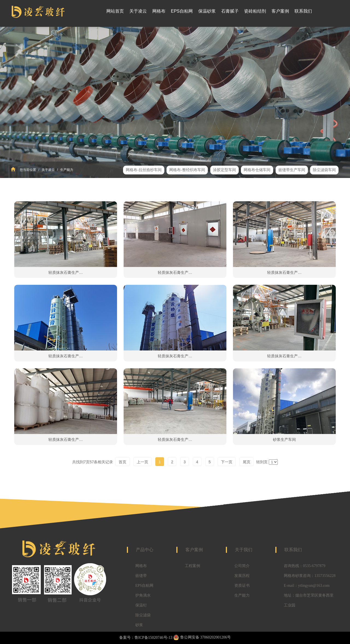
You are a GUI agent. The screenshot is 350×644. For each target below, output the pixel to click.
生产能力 (66, 170)
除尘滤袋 (143, 615)
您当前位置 (28, 170)
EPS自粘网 (144, 586)
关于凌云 (48, 170)
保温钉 (141, 605)
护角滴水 (143, 595)
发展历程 (242, 576)
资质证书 (242, 586)
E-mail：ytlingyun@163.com (307, 586)
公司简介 (242, 566)
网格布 (141, 566)
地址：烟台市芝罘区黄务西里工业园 (309, 600)
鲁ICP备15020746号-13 (153, 638)
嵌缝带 (141, 576)
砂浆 (139, 625)
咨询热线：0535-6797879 (305, 566)
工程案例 (192, 566)
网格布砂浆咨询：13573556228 (310, 576)
